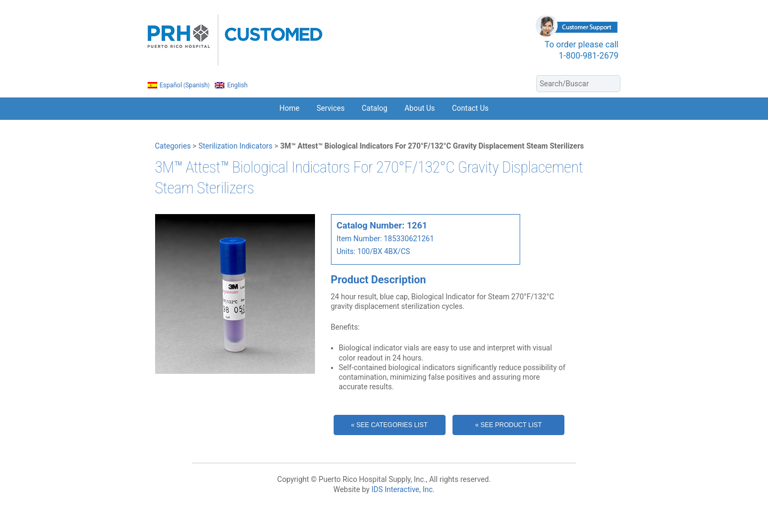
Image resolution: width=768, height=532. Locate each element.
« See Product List (508, 425)
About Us (420, 108)
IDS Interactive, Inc (402, 489)
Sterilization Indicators (235, 146)
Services (331, 108)
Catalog (375, 108)
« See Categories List (390, 425)
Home (289, 108)
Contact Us (470, 108)
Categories (173, 146)
